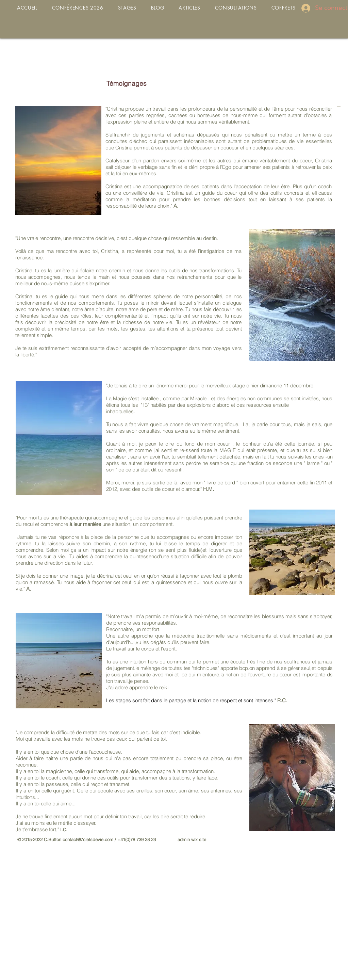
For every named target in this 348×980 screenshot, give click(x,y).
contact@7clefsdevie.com (88, 839)
